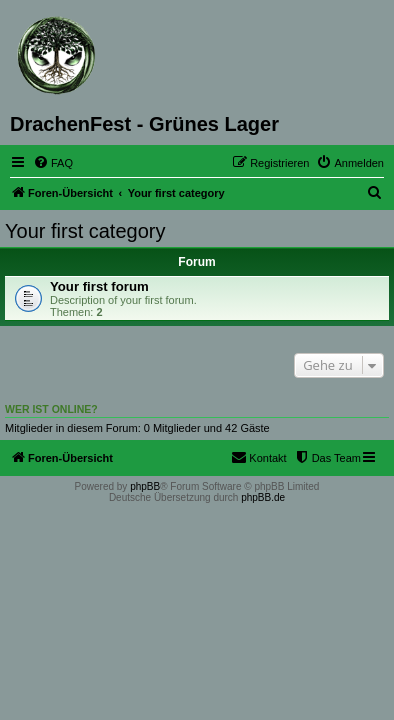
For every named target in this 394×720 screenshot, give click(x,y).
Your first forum (99, 286)
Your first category (85, 231)
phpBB (145, 486)
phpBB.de (263, 497)
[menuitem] (53, 163)
